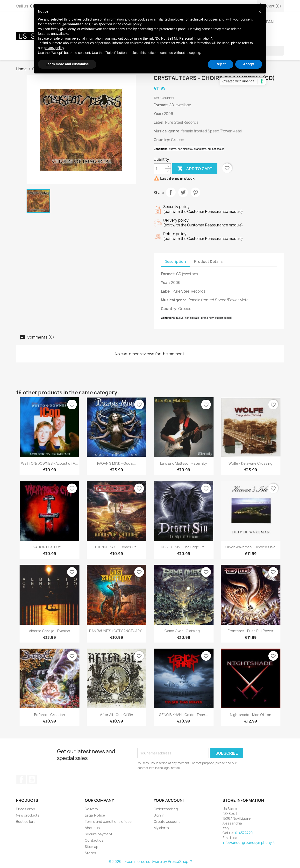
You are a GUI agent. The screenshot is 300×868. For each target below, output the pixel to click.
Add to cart (195, 169)
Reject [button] (221, 64)
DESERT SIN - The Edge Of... (184, 547)
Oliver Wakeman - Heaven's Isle (250, 547)
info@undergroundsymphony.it (249, 843)
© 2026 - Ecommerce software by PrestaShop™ (150, 862)
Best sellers (26, 821)
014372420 (244, 833)
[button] (260, 12)
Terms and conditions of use (108, 821)
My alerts (161, 828)
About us (92, 828)
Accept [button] (249, 64)
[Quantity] (159, 169)
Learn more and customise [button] (67, 64)
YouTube (32, 780)
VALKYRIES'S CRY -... (50, 547)
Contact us (94, 840)
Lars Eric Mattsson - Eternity (184, 463)
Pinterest (195, 192)
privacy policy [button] (54, 48)
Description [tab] (175, 262)
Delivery (91, 809)
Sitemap (92, 847)
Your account (169, 800)
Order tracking (166, 809)
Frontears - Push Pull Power (251, 631)
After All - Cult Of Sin (117, 715)
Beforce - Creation (50, 715)
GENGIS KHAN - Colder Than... (183, 715)
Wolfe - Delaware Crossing (250, 463)
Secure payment (99, 834)
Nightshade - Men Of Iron (251, 715)
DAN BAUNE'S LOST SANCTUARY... (117, 631)
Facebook (21, 780)
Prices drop (25, 809)
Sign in (159, 815)
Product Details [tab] (208, 262)
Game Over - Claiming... (184, 631)
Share (171, 192)
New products (28, 815)
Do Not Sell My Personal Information (183, 38)
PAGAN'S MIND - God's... (116, 463)
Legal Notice (95, 815)
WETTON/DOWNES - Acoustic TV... (49, 463)
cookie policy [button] (132, 24)
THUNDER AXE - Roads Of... (116, 547)
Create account (167, 821)
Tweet (183, 192)
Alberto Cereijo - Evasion (50, 631)
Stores (90, 853)
